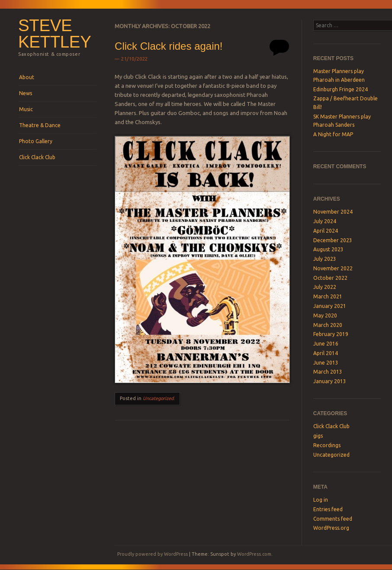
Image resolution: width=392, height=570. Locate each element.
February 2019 (331, 334)
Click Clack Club (37, 157)
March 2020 (328, 325)
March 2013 (328, 372)
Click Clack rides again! (169, 46)
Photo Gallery (36, 141)
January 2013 (330, 381)
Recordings (327, 445)
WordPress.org (331, 528)
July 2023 (325, 259)
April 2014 (326, 353)
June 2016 (326, 344)
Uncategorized (158, 398)
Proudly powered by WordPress (153, 554)
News (26, 93)
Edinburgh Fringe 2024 (341, 89)
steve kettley (55, 34)
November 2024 (333, 212)
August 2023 (328, 249)
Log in (321, 500)
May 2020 (325, 315)
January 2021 (330, 306)
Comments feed (333, 519)
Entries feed (328, 509)
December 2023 (333, 240)
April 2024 (326, 231)
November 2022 (333, 268)
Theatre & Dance (40, 125)
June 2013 (326, 363)
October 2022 (330, 278)
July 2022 (325, 287)
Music (26, 109)
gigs (318, 436)
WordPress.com (254, 554)
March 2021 (328, 296)
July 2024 (325, 221)
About (27, 77)
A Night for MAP (333, 134)
